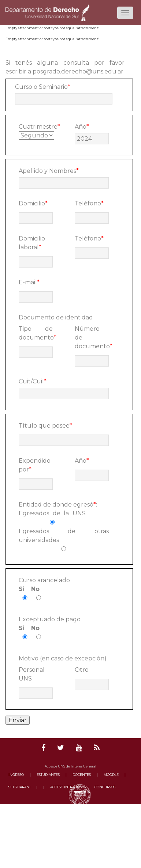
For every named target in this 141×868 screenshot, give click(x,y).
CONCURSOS (105, 787)
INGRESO (16, 775)
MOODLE (111, 775)
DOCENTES (82, 775)
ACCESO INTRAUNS (66, 787)
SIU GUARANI (19, 787)
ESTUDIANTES (48, 775)
